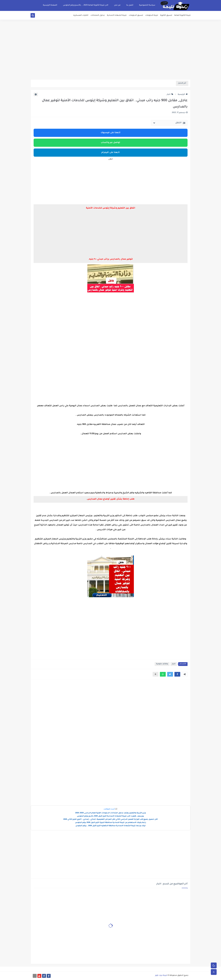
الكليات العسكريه (81, 15)
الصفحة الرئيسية (50, 5)
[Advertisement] (111, 57)
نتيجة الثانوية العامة (182, 15)
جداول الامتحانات (98, 15)
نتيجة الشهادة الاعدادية (117, 15)
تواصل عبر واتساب (110, 143)
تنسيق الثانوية (166, 15)
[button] (177, 674)
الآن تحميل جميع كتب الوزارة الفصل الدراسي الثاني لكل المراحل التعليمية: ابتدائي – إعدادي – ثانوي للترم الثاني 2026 (110, 819)
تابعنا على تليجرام (111, 153)
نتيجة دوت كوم (161, 975)
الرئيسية (183, 94)
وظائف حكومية (162, 664)
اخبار (170, 94)
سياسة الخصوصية (147, 5)
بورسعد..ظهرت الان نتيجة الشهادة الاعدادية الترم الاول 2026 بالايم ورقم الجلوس (110, 816)
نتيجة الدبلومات (152, 15)
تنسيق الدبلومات (136, 15)
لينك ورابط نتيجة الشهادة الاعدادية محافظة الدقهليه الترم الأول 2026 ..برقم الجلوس (110, 826)
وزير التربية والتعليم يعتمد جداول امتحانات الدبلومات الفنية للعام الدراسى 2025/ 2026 (110, 813)
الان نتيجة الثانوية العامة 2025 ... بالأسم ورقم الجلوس (86, 5)
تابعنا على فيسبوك (111, 133)
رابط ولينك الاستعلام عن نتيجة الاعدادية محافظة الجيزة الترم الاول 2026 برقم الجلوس (111, 823)
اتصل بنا (130, 5)
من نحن (117, 5)
